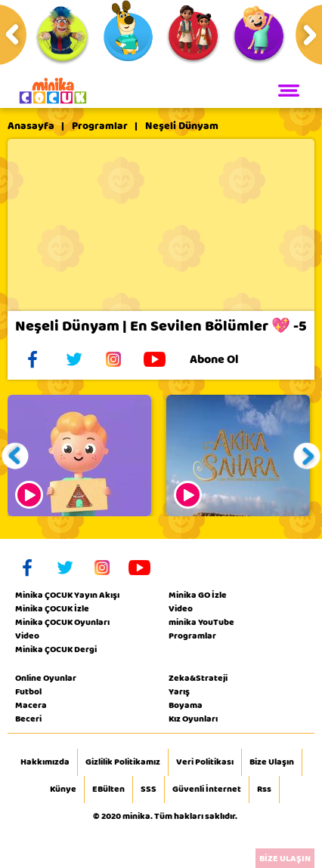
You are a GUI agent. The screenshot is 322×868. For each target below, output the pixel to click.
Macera (31, 705)
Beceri (28, 719)
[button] (15, 456)
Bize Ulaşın (272, 762)
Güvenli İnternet (207, 790)
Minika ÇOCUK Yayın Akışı (67, 595)
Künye (63, 790)
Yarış (179, 691)
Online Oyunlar (46, 678)
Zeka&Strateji (198, 678)
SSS (149, 790)
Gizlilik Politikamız (123, 762)
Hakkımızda (45, 762)
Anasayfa (31, 126)
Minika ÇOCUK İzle (52, 608)
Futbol (28, 691)
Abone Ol (226, 359)
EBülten (108, 790)
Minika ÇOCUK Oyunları (62, 622)
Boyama (186, 705)
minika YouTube (201, 622)
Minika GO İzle (198, 595)
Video (27, 636)
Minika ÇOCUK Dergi (56, 649)
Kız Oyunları (193, 719)
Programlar (100, 126)
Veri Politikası (205, 762)
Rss (264, 790)
